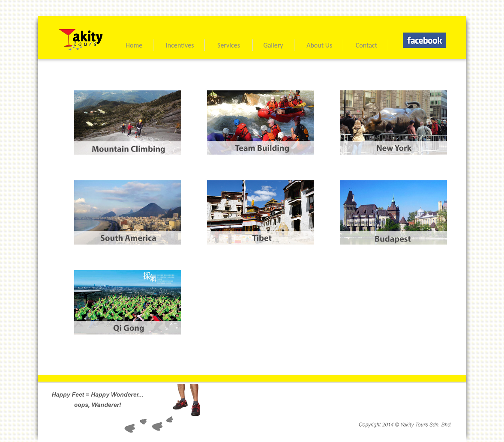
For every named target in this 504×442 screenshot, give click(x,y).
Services (229, 45)
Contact (366, 45)
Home (134, 45)
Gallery (273, 45)
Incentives (180, 45)
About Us (319, 45)
